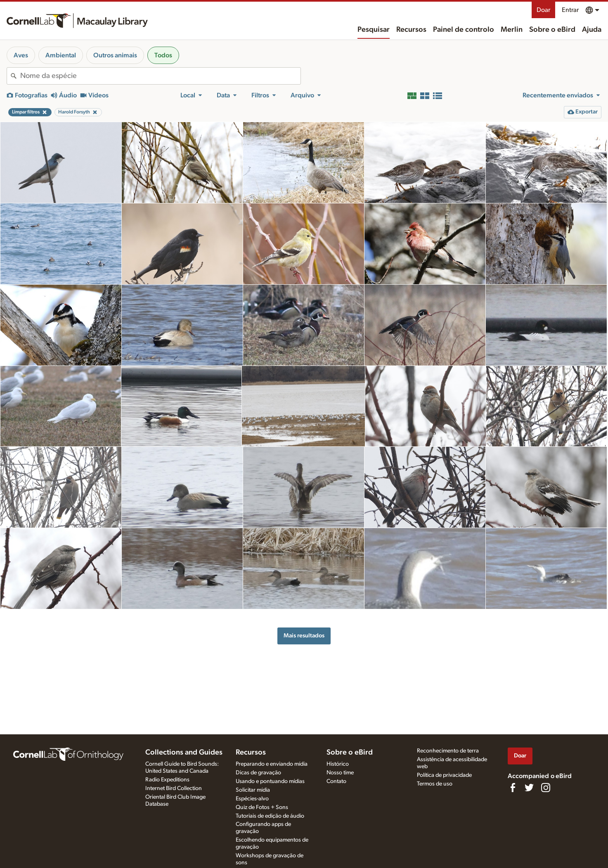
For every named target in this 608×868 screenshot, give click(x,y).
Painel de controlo (464, 30)
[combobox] (160, 76)
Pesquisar (374, 30)
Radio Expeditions (167, 780)
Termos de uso (435, 784)
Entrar (570, 10)
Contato (336, 781)
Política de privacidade (444, 775)
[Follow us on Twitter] (529, 788)
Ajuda (592, 30)
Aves (21, 55)
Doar (543, 10)
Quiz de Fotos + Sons (262, 807)
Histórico (338, 764)
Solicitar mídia (253, 790)
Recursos (411, 30)
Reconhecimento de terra (448, 751)
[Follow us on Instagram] (546, 788)
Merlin (512, 30)
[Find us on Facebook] (513, 788)
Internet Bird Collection (174, 788)
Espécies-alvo (252, 799)
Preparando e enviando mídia (272, 764)
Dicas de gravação (258, 773)
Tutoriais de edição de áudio (270, 816)
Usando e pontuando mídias (270, 781)
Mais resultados (304, 636)
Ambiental (61, 55)
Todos (163, 55)
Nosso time (340, 773)
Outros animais (115, 55)
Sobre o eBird (552, 30)
